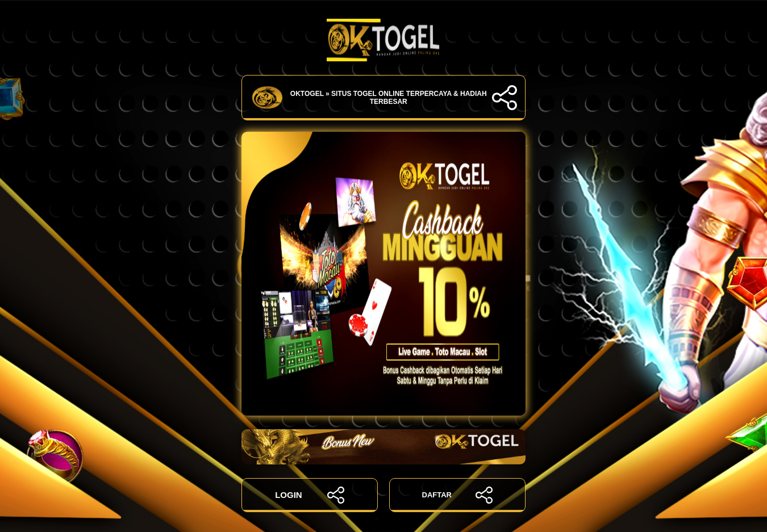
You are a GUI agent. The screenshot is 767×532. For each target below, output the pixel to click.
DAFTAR (458, 495)
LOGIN (310, 495)
